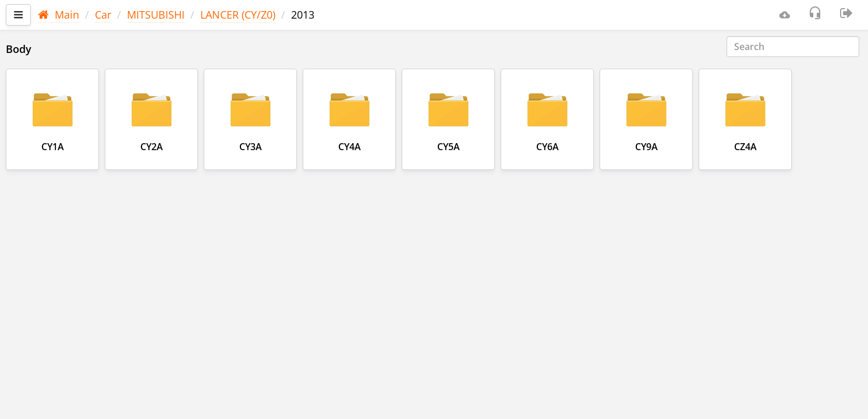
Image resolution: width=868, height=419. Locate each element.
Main (59, 15)
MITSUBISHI (156, 15)
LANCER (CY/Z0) (238, 15)
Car (103, 15)
